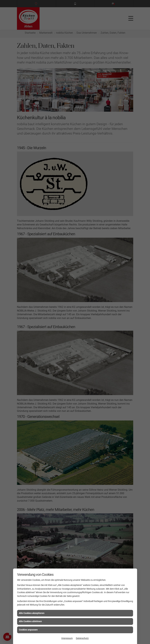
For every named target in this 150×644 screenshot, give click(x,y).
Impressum (67, 638)
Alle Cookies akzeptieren (32, 613)
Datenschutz (82, 638)
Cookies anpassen (28, 630)
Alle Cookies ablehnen (30, 621)
